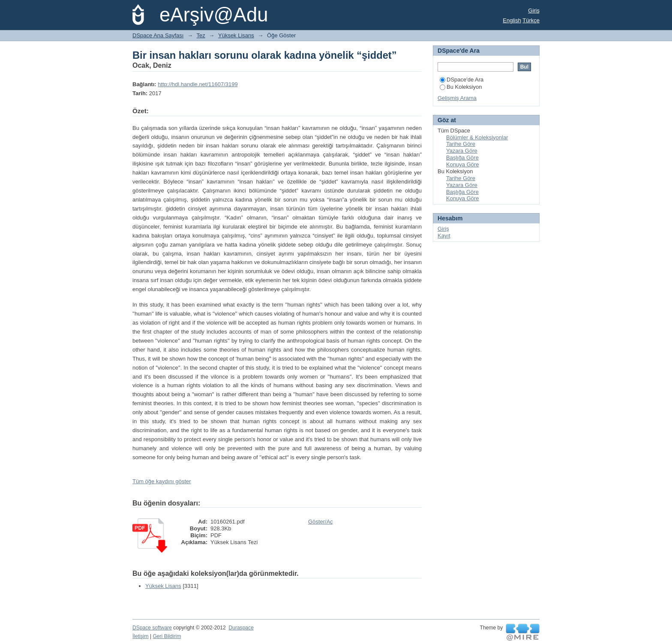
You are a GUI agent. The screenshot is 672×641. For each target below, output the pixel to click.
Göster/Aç (321, 522)
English (512, 20)
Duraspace (241, 628)
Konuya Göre (463, 164)
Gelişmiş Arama (457, 98)
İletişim (141, 636)
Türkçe (531, 20)
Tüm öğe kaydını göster (162, 481)
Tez (201, 35)
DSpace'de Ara (462, 80)
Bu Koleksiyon (461, 87)
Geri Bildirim (167, 636)
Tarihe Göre (461, 144)
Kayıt (444, 236)
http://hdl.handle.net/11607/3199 (198, 84)
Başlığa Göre (462, 158)
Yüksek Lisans (236, 35)
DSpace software (152, 628)
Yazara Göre (462, 151)
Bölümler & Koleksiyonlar (477, 137)
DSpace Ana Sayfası (158, 35)
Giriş (534, 11)
